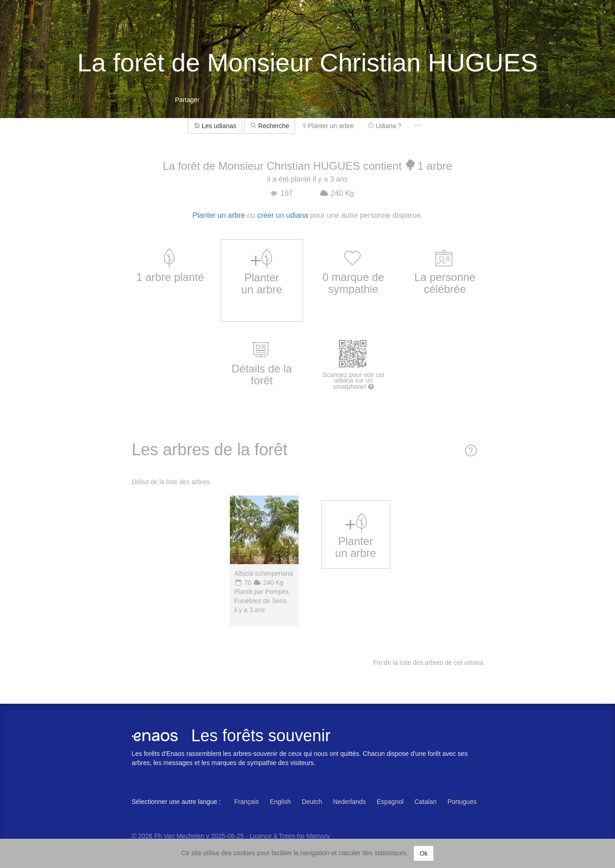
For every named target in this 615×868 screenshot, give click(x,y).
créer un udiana (283, 215)
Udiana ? (385, 126)
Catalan (425, 802)
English (280, 802)
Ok (424, 853)
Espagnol (390, 802)
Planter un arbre (328, 126)
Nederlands (349, 802)
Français (247, 802)
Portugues (462, 802)
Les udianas (215, 126)
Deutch (312, 802)
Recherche (270, 126)
